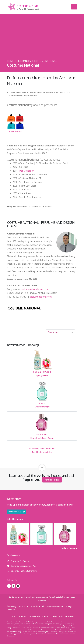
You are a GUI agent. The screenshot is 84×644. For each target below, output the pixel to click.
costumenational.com (41, 297)
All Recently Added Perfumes (42, 448)
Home (10, 61)
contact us (42, 600)
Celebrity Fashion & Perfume (25, 571)
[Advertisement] (42, 39)
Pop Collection (27, 171)
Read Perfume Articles (42, 452)
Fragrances (24, 61)
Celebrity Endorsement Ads (24, 566)
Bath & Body (34, 616)
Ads (62, 616)
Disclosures (11, 636)
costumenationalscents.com (35, 289)
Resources (71, 616)
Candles (46, 616)
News (55, 616)
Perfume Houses (52, 480)
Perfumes (21, 616)
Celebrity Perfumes (20, 561)
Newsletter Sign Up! (17, 512)
